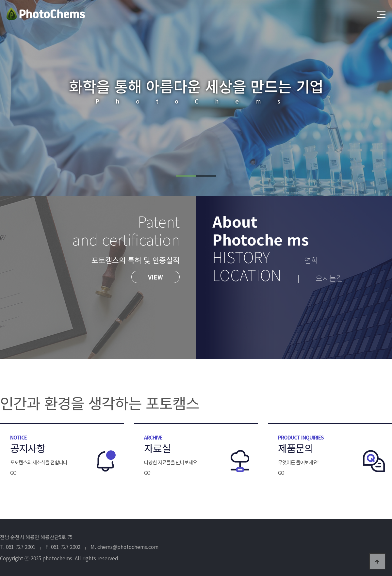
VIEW (155, 277)
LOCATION (278, 275)
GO (13, 472)
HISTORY (265, 257)
